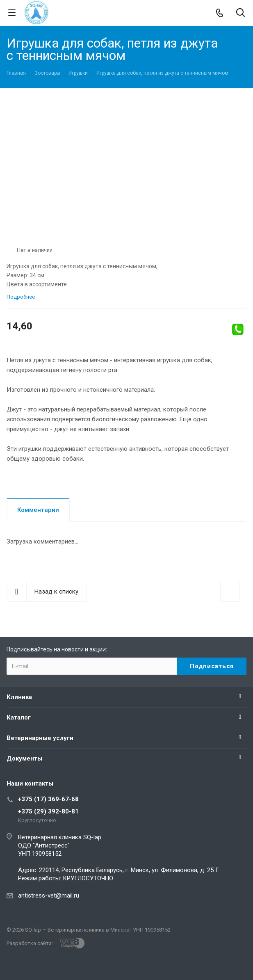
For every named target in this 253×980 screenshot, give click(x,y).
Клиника (19, 697)
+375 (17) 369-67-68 (48, 799)
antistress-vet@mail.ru (49, 895)
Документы (24, 758)
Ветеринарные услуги (40, 738)
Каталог (19, 717)
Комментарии (38, 510)
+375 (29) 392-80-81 (48, 811)
